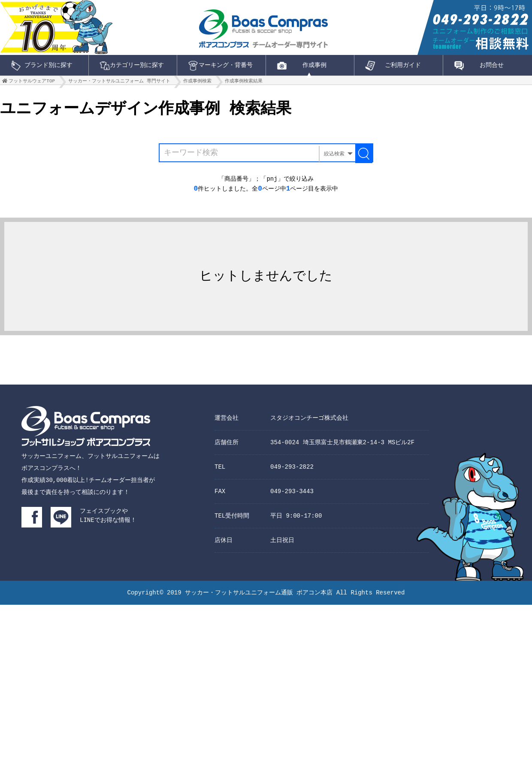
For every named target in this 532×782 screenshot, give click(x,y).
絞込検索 (334, 157)
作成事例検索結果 (244, 83)
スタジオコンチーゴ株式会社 (309, 426)
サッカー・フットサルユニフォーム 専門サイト (119, 83)
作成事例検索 (197, 83)
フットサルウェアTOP (32, 83)
